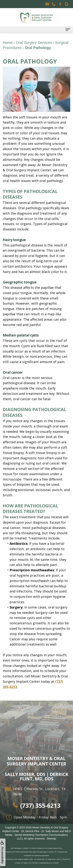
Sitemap (51, 839)
